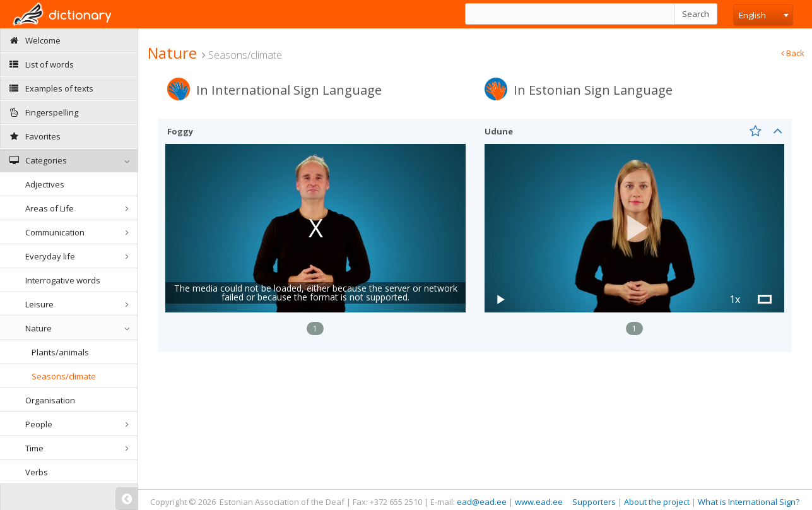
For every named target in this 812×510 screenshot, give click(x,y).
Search (696, 14)
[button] (635, 228)
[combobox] (763, 15)
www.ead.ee (539, 502)
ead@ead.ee (482, 502)
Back (793, 53)
